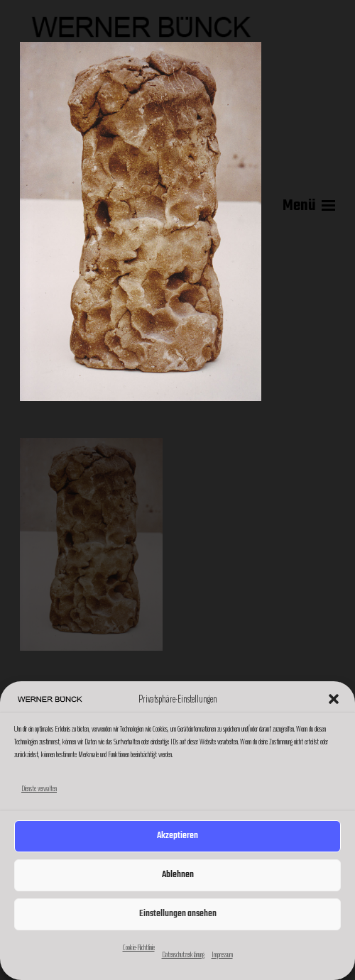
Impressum (222, 954)
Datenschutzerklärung (183, 954)
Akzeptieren (177, 836)
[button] (334, 699)
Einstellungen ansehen (178, 914)
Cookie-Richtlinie (139, 947)
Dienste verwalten (39, 788)
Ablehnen (178, 875)
